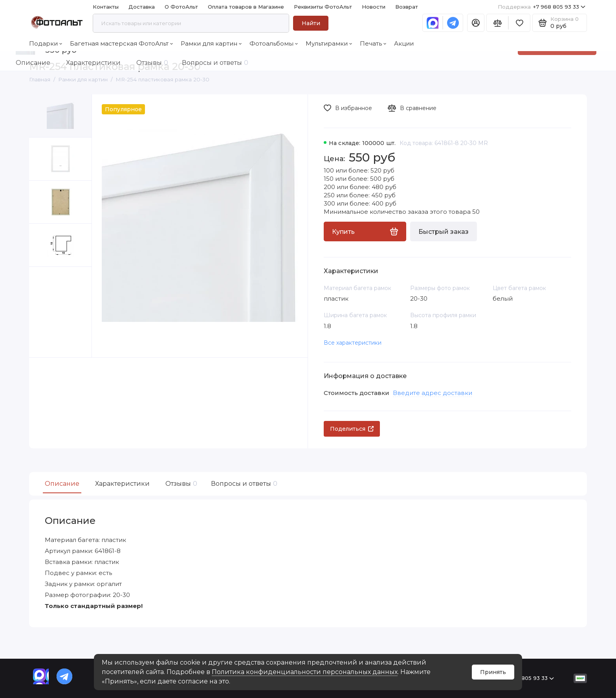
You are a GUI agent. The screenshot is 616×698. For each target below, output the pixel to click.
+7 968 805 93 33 (542, 7)
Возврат (407, 7)
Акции (404, 43)
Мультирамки (329, 43)
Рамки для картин (211, 43)
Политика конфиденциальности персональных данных (305, 672)
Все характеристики (353, 343)
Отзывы (180, 484)
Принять (493, 672)
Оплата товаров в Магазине (246, 7)
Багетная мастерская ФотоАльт (121, 43)
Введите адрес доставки (433, 393)
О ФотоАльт (181, 7)
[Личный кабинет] (476, 23)
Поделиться (352, 429)
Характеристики (122, 484)
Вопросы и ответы (243, 484)
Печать (373, 43)
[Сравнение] (497, 23)
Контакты (106, 7)
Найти (311, 23)
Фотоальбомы (274, 43)
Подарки (46, 43)
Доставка (142, 7)
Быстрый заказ (444, 232)
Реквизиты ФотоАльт (323, 7)
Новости (374, 7)
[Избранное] (519, 23)
